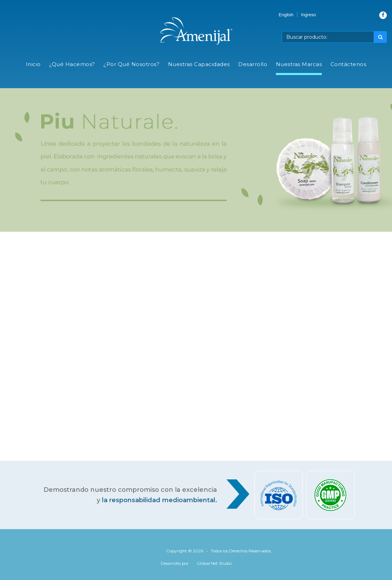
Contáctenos (348, 64)
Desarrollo (253, 64)
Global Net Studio (214, 563)
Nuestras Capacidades (199, 64)
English (286, 15)
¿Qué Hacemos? (72, 64)
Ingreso (309, 15)
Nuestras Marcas (299, 64)
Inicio (33, 64)
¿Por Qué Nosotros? (131, 64)
